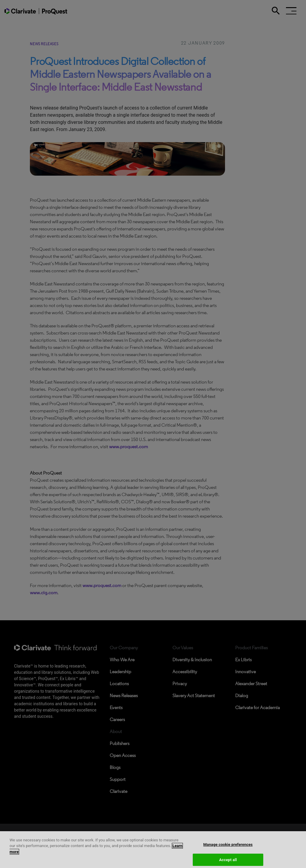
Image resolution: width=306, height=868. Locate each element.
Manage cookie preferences (228, 847)
